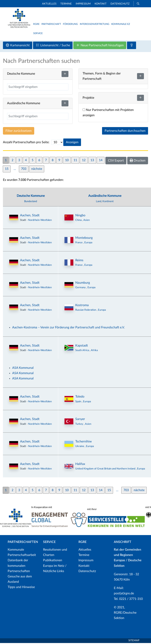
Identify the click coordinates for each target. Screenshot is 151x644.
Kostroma (82, 306)
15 (7, 170)
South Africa (82, 351)
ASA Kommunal (23, 369)
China (79, 221)
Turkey (80, 425)
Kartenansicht (18, 46)
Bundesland (31, 202)
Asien (87, 221)
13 (92, 161)
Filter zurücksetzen (19, 132)
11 (75, 161)
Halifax (80, 465)
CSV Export (116, 161)
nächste (37, 170)
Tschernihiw (84, 442)
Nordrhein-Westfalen (40, 221)
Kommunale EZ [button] (121, 24)
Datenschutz (120, 4)
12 (84, 161)
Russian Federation (86, 311)
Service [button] (38, 33)
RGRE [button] (36, 24)
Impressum (83, 4)
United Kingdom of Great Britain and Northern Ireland (106, 470)
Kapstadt (82, 346)
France (79, 243)
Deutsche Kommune (31, 197)
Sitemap (134, 642)
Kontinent (108, 202)
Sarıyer (80, 420)
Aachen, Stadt (30, 216)
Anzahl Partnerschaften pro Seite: (26, 143)
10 (67, 161)
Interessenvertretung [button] (95, 24)
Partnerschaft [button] (51, 24)
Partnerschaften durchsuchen (125, 132)
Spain (79, 402)
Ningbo (80, 216)
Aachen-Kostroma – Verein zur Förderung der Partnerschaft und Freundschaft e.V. (69, 328)
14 (101, 161)
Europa (88, 243)
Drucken (138, 161)
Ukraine (80, 447)
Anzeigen (72, 143)
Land (99, 202)
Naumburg (83, 283)
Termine (66, 4)
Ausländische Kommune (105, 197)
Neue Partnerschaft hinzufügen (100, 46)
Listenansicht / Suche (53, 46)
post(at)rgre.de (124, 594)
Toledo (80, 398)
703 (24, 170)
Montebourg (84, 239)
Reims (79, 261)
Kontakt (101, 4)
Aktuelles (49, 4)
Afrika (94, 351)
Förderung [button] (70, 24)
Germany (81, 288)
